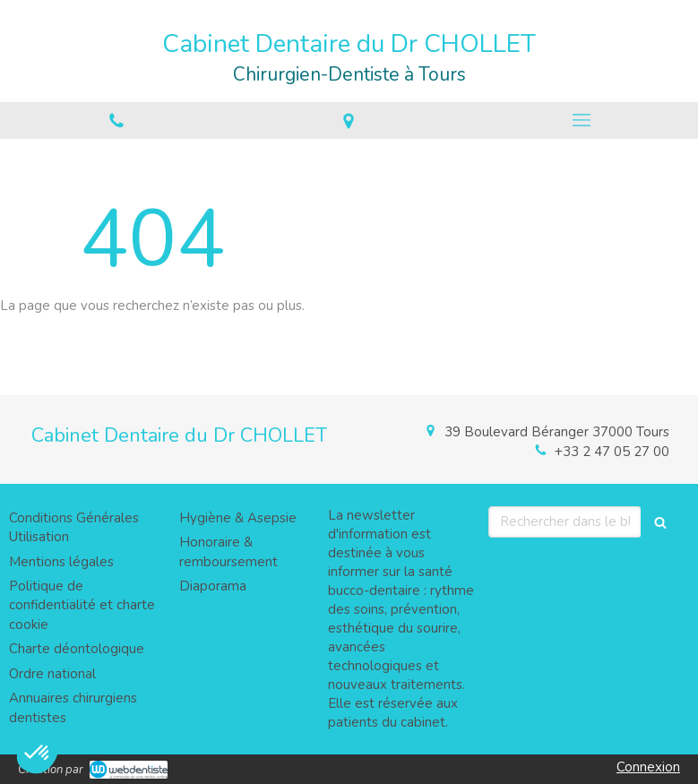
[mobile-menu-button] (582, 120)
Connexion (648, 767)
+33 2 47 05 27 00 (612, 452)
